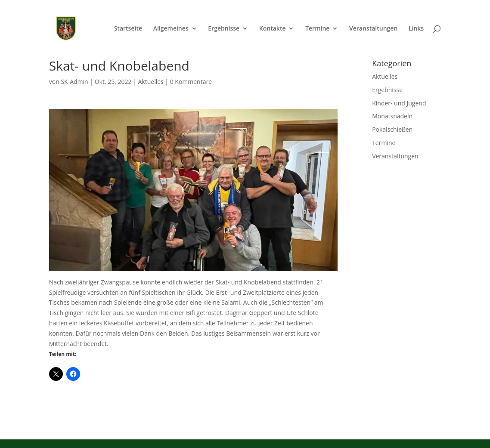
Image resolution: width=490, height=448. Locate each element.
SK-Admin (74, 82)
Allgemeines (171, 29)
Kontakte (273, 29)
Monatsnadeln (392, 116)
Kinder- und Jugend (399, 103)
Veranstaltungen (373, 29)
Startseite (128, 29)
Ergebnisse (224, 29)
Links (416, 29)
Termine (317, 29)
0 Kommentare (191, 82)
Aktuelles (150, 82)
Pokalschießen (392, 129)
